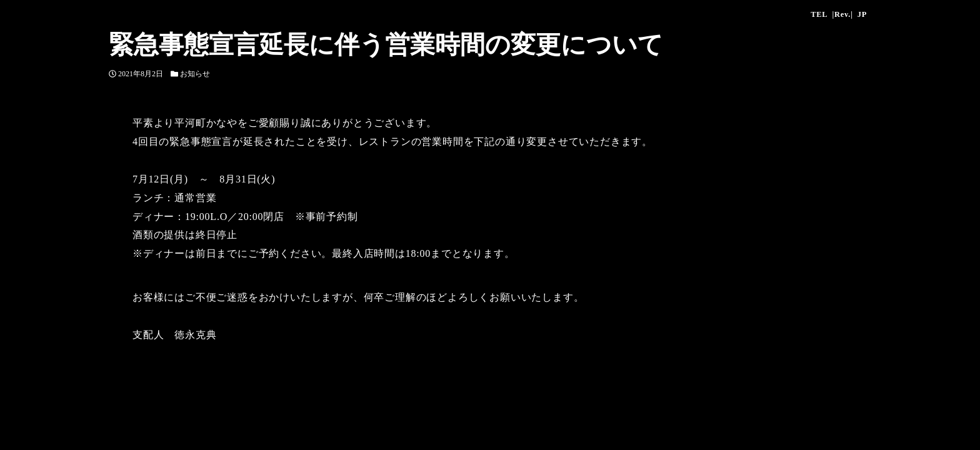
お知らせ (195, 74)
